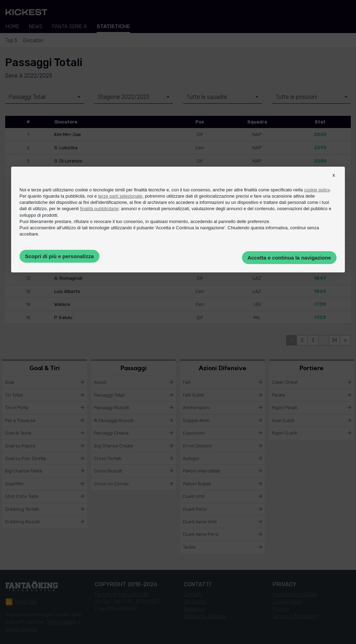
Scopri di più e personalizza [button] (59, 256)
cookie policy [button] (317, 190)
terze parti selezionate (120, 196)
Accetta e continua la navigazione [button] (289, 258)
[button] (334, 181)
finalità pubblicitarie (99, 209)
